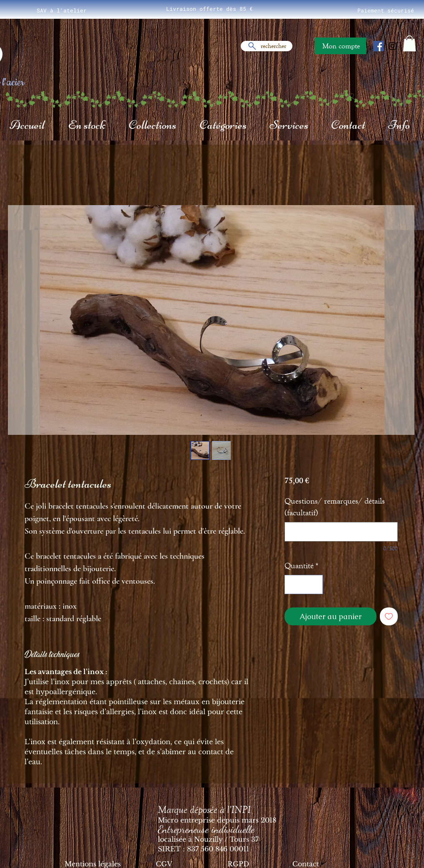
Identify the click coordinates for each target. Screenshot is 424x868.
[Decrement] (293, 585)
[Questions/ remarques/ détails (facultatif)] (341, 532)
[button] (409, 43)
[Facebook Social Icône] (378, 46)
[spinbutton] (304, 585)
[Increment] (314, 585)
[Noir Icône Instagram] (393, 46)
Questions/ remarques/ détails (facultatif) (335, 507)
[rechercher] (267, 46)
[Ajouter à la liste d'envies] (389, 616)
